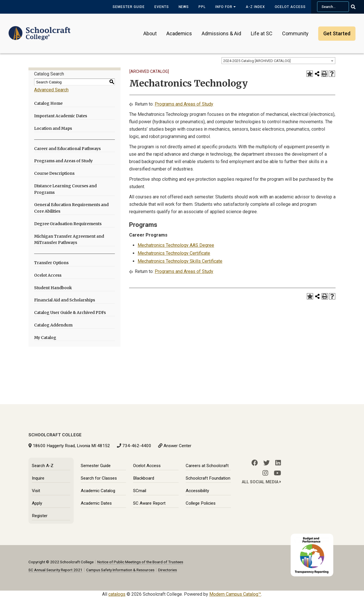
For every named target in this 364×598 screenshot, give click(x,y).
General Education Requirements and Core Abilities (71, 208)
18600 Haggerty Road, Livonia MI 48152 (71, 446)
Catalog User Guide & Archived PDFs (70, 313)
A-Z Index (255, 7)
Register (40, 516)
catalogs (117, 594)
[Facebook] (255, 463)
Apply (37, 503)
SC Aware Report (149, 503)
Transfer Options (51, 263)
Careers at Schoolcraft (207, 466)
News (184, 7)
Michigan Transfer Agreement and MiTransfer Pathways (69, 240)
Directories (167, 570)
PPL (202, 7)
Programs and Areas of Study (63, 161)
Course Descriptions (54, 173)
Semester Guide (129, 7)
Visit (36, 491)
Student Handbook (53, 288)
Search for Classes (99, 478)
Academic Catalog (98, 491)
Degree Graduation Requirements (68, 224)
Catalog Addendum (53, 325)
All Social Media (261, 482)
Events (162, 7)
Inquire (38, 478)
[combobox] (278, 61)
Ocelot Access (290, 7)
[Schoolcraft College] (40, 29)
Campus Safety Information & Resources (120, 570)
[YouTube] (277, 473)
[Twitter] (266, 463)
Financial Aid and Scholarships (65, 300)
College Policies (201, 503)
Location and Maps (53, 128)
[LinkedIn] (278, 463)
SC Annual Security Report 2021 (55, 570)
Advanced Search (51, 90)
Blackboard (144, 478)
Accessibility (197, 491)
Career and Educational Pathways (67, 149)
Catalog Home (48, 103)
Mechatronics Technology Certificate (174, 253)
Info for (226, 7)
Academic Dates (96, 503)
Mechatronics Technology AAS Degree (176, 245)
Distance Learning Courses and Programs (65, 189)
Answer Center (177, 446)
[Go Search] (357, 7)
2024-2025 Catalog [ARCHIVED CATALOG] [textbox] (257, 61)
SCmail (140, 491)
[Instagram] (265, 473)
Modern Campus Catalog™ (235, 594)
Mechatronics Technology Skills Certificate (180, 261)
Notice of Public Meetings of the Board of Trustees (140, 562)
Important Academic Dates (61, 116)
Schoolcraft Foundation (208, 478)
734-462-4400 (137, 446)
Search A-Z (43, 466)
